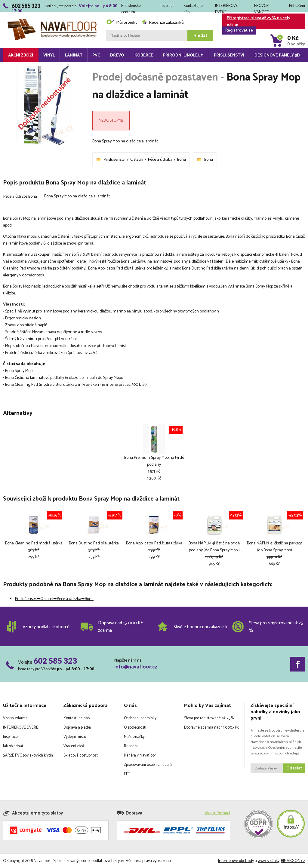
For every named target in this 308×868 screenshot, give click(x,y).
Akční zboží (21, 55)
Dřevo (117, 55)
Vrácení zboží (74, 746)
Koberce (144, 55)
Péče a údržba (160, 160)
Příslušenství (229, 55)
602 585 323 (55, 661)
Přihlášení (297, 6)
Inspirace (167, 6)
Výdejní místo (75, 737)
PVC (96, 55)
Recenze (131, 746)
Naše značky (134, 737)
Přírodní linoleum (183, 55)
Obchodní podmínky (140, 718)
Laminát (74, 55)
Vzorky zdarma (15, 718)
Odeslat (294, 768)
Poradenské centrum (131, 7)
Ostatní (137, 160)
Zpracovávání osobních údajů (148, 765)
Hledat (200, 36)
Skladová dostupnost (81, 755)
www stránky (269, 861)
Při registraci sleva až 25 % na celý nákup (256, 22)
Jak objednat (13, 746)
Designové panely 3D (277, 55)
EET (127, 774)
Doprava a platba (77, 728)
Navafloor (52, 21)
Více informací (217, 813)
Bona (182, 160)
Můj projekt (122, 23)
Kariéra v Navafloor (140, 755)
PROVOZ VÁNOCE (262, 7)
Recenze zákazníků (163, 23)
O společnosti (135, 728)
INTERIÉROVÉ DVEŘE (226, 7)
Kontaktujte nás (193, 7)
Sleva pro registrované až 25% (209, 718)
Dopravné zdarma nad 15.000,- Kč (212, 728)
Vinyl (49, 55)
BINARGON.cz (293, 861)
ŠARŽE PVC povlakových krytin (28, 755)
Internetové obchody (236, 861)
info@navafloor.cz (136, 667)
